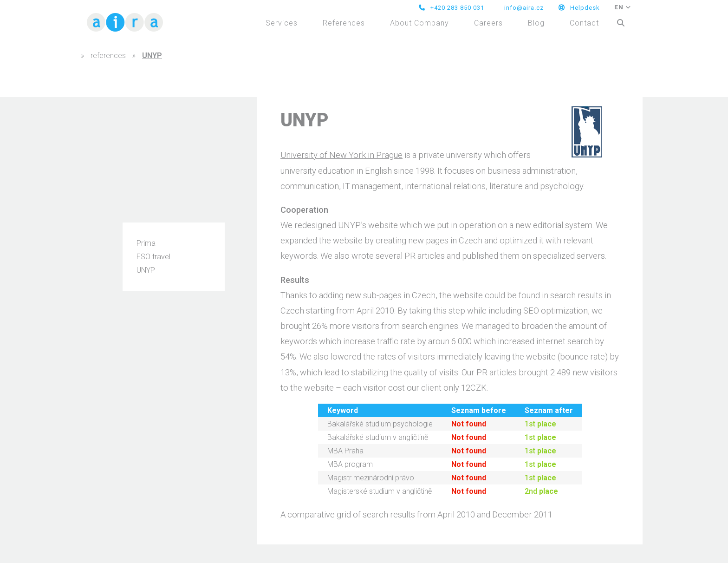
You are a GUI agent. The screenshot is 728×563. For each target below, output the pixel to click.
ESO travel (153, 257)
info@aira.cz (523, 8)
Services (282, 23)
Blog (536, 23)
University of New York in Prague (341, 155)
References (344, 23)
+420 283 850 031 (452, 8)
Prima (146, 243)
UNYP (146, 270)
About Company (419, 23)
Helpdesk (579, 8)
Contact (584, 23)
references (108, 56)
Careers (488, 23)
